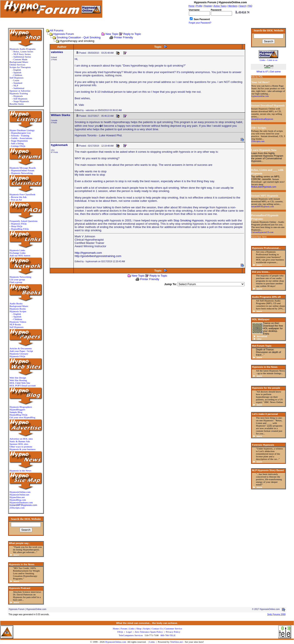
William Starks (61, 115)
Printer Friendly (123, 37)
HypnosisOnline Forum (23, 170)
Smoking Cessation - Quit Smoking (79, 37)
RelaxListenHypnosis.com (264, 187)
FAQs (120, 632)
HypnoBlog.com (18, 500)
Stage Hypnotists (19, 141)
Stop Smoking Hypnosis (188, 220)
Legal (129, 632)
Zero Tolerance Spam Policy (149, 632)
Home (116, 629)
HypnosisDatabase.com (21, 502)
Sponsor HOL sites (19, 444)
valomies (57, 52)
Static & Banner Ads (20, 441)
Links (152, 642)
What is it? (262, 72)
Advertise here (259, 237)
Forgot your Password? (200, 23)
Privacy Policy (173, 632)
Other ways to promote (21, 447)
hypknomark (59, 145)
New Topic (112, 34)
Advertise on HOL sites (21, 439)
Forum (124, 629)
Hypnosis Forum (64, 34)
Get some (275, 72)
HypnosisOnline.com (116, 642)
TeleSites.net (177, 642)
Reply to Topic (132, 34)
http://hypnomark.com (88, 253)
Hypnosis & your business (23, 449)
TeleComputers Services (131, 635)
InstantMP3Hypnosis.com (262, 206)
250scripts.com (17, 508)
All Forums (57, 30)
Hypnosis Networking (22, 173)
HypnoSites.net (17, 497)
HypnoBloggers (17, 409)
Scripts (146, 629)
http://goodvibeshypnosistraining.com (98, 256)
